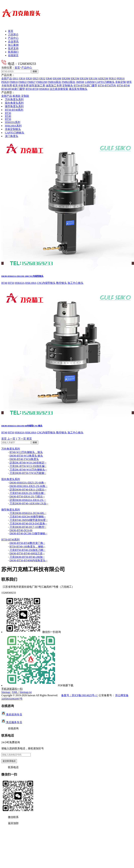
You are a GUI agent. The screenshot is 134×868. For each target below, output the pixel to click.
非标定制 (121, 82)
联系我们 (13, 52)
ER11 (16, 79)
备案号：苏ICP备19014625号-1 (79, 695)
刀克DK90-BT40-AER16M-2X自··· (29, 504)
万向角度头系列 (14, 99)
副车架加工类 (37, 85)
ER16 (22, 79)
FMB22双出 (69, 82)
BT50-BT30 (32, 89)
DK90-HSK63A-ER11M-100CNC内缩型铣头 (22, 276)
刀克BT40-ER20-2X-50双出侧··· (27, 493)
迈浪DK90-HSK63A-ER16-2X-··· (28, 500)
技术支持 (13, 48)
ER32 (42, 79)
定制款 (25, 96)
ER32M (84, 79)
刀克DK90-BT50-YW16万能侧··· (28, 473)
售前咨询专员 (12, 715)
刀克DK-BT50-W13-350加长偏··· (28, 466)
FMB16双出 (54, 82)
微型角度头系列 (14, 106)
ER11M (93, 79)
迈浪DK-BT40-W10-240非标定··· (28, 463)
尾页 (29, 439)
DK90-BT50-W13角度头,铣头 (26, 456)
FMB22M (42, 82)
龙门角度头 (12, 136)
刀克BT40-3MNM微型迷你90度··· (29, 520)
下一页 (22, 439)
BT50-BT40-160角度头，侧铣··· (27, 547)
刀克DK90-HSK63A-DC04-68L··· (28, 513)
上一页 (11, 439)
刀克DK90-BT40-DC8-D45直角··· (28, 524)
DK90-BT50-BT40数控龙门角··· (27, 543)
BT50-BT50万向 (107, 85)
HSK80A (44, 89)
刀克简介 (13, 35)
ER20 (29, 79)
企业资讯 (13, 41)
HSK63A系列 (13, 122)
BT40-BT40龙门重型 (13, 89)
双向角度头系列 (14, 103)
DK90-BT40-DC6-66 (21, 530)
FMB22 (23, 82)
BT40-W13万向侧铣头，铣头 (26, 452)
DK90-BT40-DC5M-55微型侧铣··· (28, 533)
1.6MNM (90, 82)
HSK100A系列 (13, 126)
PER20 (5, 82)
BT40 (8, 116)
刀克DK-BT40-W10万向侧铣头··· (28, 470)
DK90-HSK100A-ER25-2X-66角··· (28, 486)
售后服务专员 (12, 722)
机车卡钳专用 (21, 85)
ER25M (75, 79)
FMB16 (14, 82)
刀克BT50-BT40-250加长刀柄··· (27, 550)
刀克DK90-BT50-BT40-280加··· (27, 557)
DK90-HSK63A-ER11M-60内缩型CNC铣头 (22, 426)
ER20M (66, 79)
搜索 (35, 71)
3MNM (80, 82)
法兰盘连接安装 (59, 89)
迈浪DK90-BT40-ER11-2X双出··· (28, 490)
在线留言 (13, 55)
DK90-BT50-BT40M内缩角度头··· (28, 560)
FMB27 (32, 82)
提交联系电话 (9, 761)
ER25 (36, 79)
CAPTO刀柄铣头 (105, 82)
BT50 (8, 119)
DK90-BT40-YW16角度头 (24, 459)
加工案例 (13, 45)
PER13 (113, 79)
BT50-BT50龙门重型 (85, 85)
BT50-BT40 (123, 85)
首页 (11, 31)
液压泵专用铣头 (78, 89)
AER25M (103, 79)
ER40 (49, 79)
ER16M (57, 79)
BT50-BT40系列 (14, 110)
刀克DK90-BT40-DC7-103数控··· (28, 527)
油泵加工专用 (54, 85)
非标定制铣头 (13, 129)
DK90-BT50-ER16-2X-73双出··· (27, 497)
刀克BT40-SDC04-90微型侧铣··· (28, 517)
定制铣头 (68, 85)
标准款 (17, 96)
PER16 (121, 79)
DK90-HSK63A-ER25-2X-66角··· (28, 483)
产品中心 (13, 38)
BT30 (8, 113)
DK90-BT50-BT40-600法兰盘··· (27, 553)
